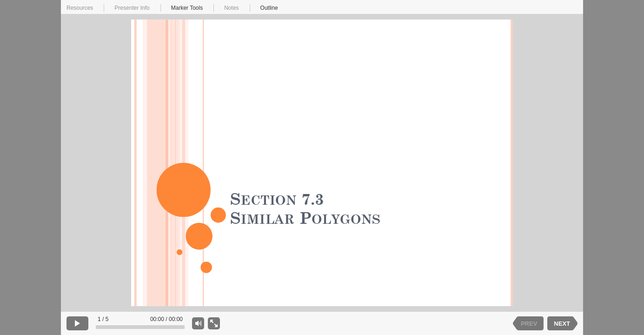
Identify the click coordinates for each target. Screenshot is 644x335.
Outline (269, 8)
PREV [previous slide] (529, 324)
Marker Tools (187, 8)
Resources (80, 8)
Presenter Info (132, 8)
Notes (231, 8)
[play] (77, 323)
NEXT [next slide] (562, 324)
